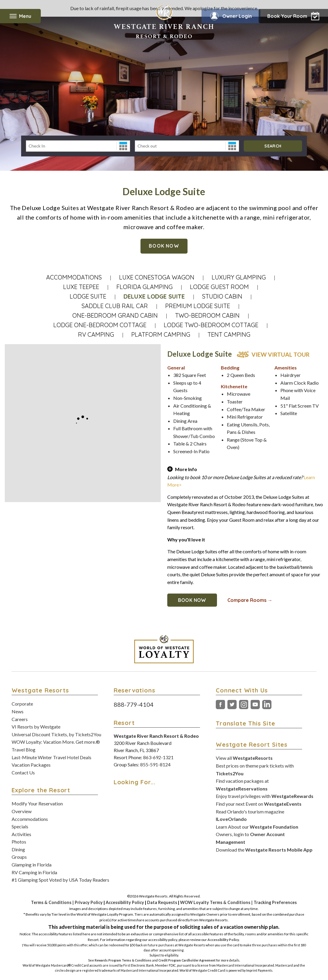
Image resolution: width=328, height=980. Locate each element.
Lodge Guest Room (219, 287)
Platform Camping (161, 334)
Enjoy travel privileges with (265, 796)
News (18, 711)
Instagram (244, 705)
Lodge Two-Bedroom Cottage (211, 325)
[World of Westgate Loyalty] (164, 649)
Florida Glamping (145, 287)
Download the (264, 850)
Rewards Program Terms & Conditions (123, 960)
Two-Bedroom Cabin (207, 315)
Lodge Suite (88, 296)
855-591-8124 (155, 764)
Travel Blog (24, 750)
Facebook (220, 705)
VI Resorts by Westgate (36, 727)
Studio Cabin (222, 296)
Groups (19, 857)
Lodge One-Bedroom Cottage (100, 325)
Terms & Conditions (51, 902)
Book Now (164, 246)
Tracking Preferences (275, 902)
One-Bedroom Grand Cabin (115, 315)
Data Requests (162, 902)
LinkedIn (267, 705)
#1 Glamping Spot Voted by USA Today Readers (60, 880)
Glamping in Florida (32, 865)
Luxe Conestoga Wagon (157, 277)
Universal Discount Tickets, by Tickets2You (56, 734)
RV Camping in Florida (34, 872)
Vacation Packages (31, 765)
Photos (19, 842)
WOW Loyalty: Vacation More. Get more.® (56, 742)
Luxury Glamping (239, 277)
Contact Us (23, 772)
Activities (21, 834)
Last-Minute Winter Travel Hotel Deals (51, 757)
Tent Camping (229, 334)
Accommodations (74, 277)
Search (273, 146)
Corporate (22, 704)
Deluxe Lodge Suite (154, 296)
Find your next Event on (259, 804)
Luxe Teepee (81, 287)
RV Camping (96, 334)
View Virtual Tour (281, 354)
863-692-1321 (158, 757)
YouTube (255, 705)
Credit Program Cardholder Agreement (187, 960)
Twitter (232, 705)
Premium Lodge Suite (198, 306)
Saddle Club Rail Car (115, 306)
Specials (20, 826)
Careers (20, 719)
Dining (18, 849)
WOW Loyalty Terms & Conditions (215, 902)
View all (244, 758)
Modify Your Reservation (37, 803)
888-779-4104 (134, 704)
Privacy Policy (89, 902)
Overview (22, 811)
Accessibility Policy (125, 902)
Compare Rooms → (250, 600)
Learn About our (257, 827)
